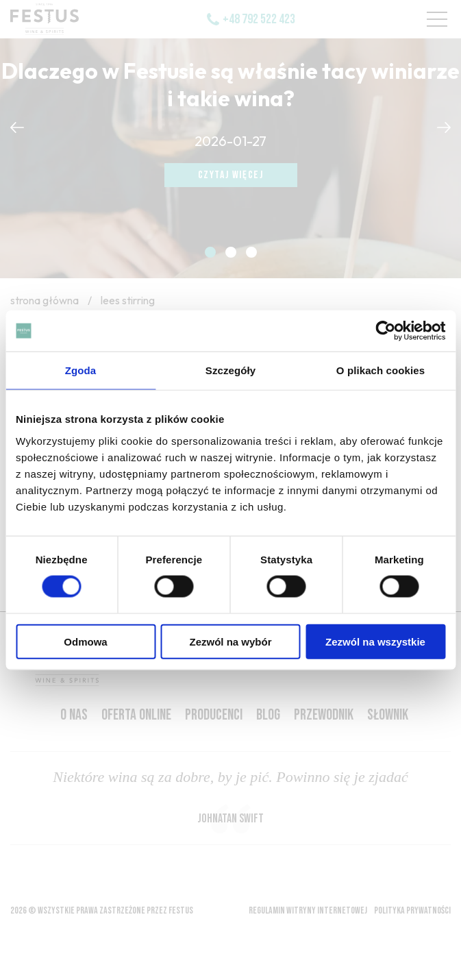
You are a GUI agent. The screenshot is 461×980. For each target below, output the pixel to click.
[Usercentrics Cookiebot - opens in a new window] (385, 331)
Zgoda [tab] (81, 370)
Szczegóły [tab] (230, 370)
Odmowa (85, 641)
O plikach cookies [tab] (381, 370)
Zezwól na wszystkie (375, 641)
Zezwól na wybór (230, 641)
